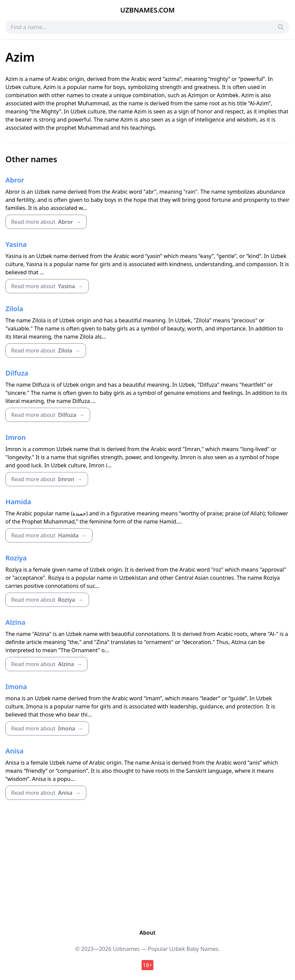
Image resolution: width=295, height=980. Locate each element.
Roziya (16, 558)
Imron (16, 437)
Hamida (18, 502)
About (147, 933)
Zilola (14, 309)
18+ (147, 965)
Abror (15, 180)
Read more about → (46, 222)
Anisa (14, 751)
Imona (16, 687)
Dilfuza (17, 373)
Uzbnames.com (147, 10)
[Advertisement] (147, 864)
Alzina (15, 622)
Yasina (16, 244)
